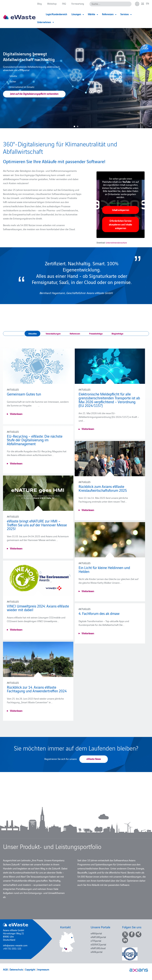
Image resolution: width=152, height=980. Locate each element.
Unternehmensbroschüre (116, 243)
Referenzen (75, 333)
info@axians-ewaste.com (15, 945)
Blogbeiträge (117, 333)
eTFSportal (96, 941)
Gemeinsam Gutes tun (24, 394)
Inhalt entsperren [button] (121, 210)
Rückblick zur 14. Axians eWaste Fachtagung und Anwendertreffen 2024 (37, 693)
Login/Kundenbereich (56, 14)
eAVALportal (97, 952)
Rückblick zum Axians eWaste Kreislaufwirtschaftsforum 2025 (99, 488)
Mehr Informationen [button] (120, 203)
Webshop (52, 4)
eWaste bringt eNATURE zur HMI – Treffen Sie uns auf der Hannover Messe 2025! (37, 525)
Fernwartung (78, 4)
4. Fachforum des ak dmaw (95, 613)
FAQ (64, 4)
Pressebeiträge (96, 333)
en (147, 3)
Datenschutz (16, 969)
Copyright (30, 969)
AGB (5, 969)
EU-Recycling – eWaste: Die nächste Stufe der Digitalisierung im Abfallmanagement (35, 440)
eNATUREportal (98, 937)
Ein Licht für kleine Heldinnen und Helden (100, 569)
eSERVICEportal (98, 944)
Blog (40, 4)
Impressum (43, 969)
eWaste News (94, 759)
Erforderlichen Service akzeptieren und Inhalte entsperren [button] (120, 224)
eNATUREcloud (98, 948)
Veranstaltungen (53, 333)
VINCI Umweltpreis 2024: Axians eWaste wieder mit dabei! (38, 612)
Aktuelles (32, 333)
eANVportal (96, 933)
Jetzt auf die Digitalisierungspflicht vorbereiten (34, 94)
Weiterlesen (16, 414)
